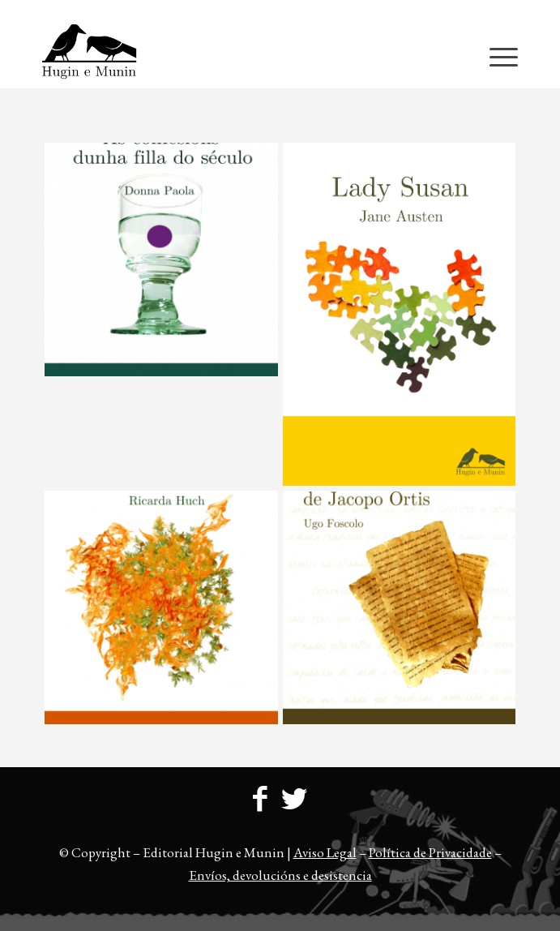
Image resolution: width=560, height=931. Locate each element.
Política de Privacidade (430, 852)
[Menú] (496, 56)
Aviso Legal (325, 852)
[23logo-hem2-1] (233, 56)
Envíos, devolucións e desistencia (280, 875)
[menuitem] (284, 12)
